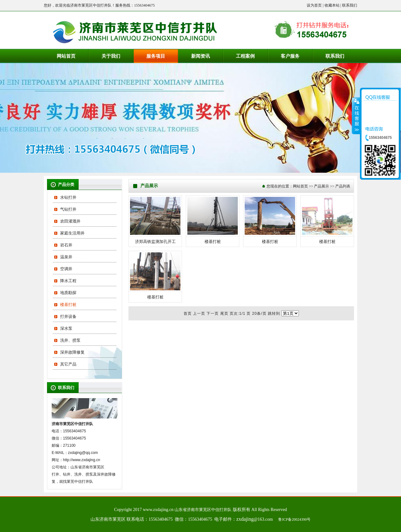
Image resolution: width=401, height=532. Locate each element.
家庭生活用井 (72, 233)
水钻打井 (68, 197)
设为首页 (314, 5)
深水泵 (66, 328)
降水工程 (68, 281)
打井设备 (68, 316)
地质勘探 (68, 293)
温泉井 (66, 257)
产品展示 (321, 186)
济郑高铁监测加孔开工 (155, 242)
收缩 (356, 116)
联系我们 (350, 5)
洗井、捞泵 (70, 340)
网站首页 (300, 186)
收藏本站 (332, 5)
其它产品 (68, 364)
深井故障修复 (72, 352)
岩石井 (66, 245)
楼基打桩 (68, 305)
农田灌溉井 (70, 221)
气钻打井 (68, 209)
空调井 (66, 269)
